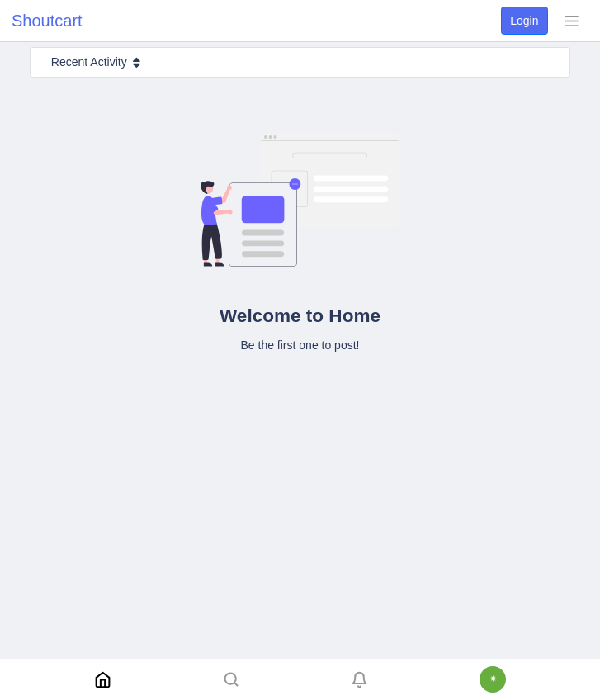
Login (524, 21)
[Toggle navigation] (571, 21)
